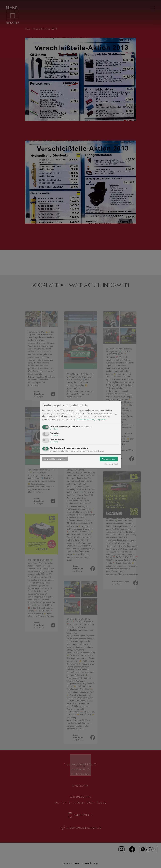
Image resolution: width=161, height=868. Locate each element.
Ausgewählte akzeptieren (55, 459)
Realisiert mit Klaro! (111, 464)
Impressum (102, 419)
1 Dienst (54, 429)
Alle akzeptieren (109, 459)
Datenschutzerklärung (86, 419)
